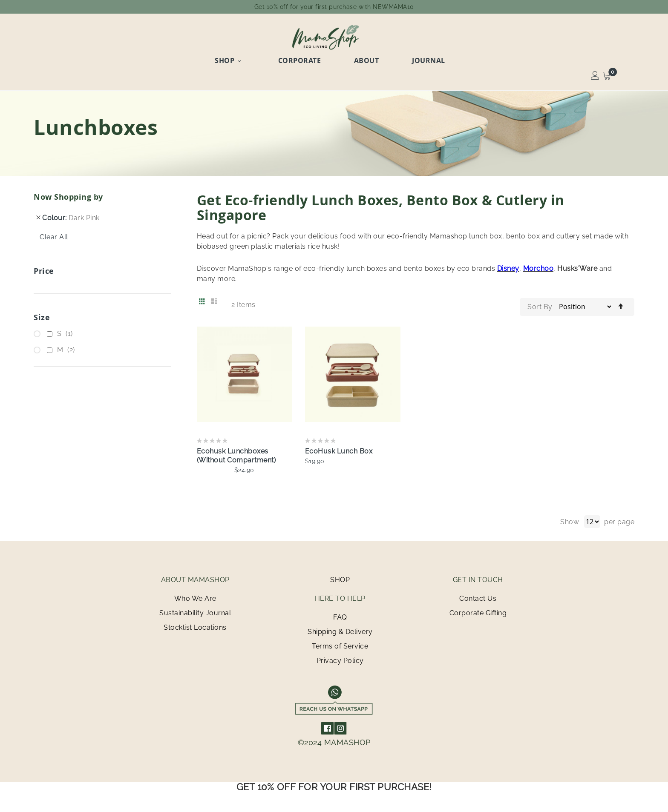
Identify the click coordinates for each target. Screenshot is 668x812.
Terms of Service (340, 643)
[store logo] (334, 37)
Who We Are (195, 595)
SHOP (340, 577)
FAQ (340, 614)
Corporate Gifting (478, 610)
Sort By (540, 304)
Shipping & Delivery (340, 629)
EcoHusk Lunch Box (339, 448)
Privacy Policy (340, 658)
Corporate (311, 58)
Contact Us (478, 595)
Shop (250, 58)
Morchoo (538, 265)
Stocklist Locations (195, 624)
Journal (412, 58)
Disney (508, 265)
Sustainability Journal (195, 610)
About (364, 58)
